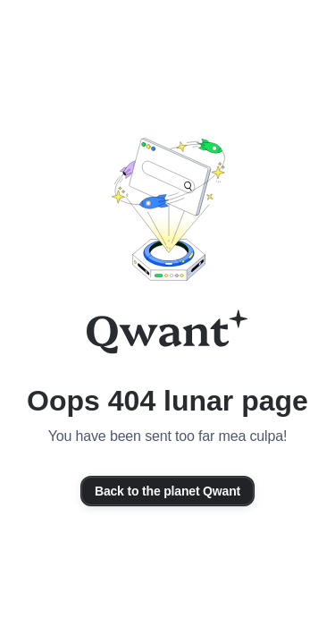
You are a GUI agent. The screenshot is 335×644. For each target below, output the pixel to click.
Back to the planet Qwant (167, 491)
